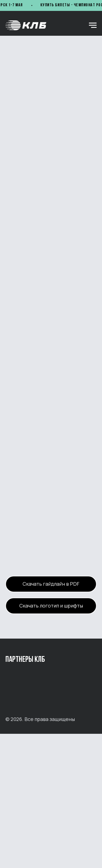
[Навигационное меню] (93, 25)
